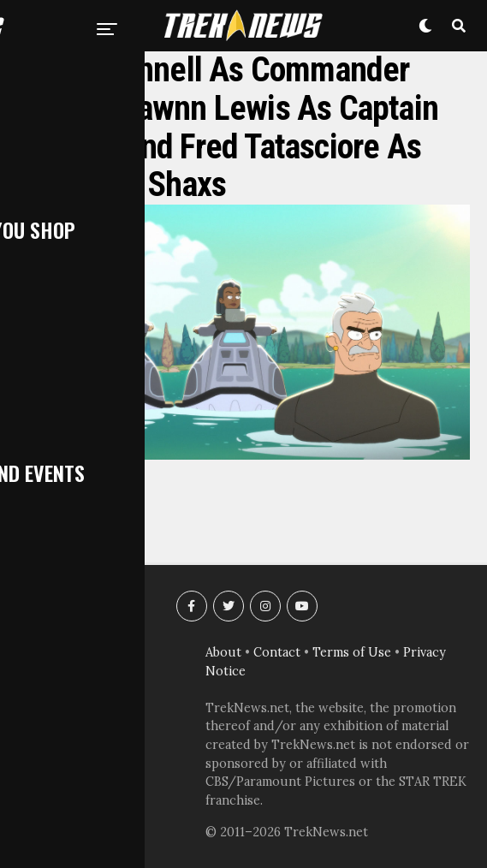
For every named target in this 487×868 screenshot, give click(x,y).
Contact (277, 652)
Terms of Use (352, 652)
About (223, 652)
